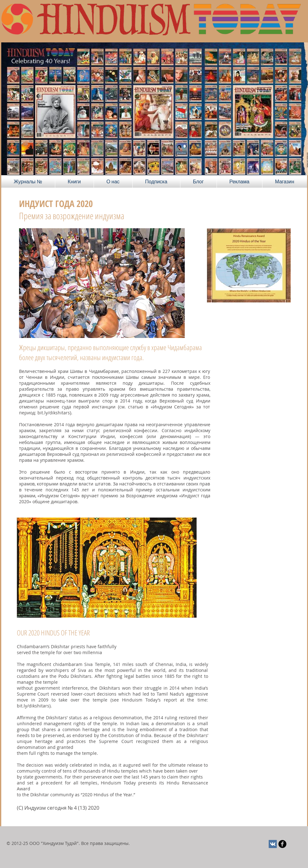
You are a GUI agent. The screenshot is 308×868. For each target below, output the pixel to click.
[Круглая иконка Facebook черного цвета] (282, 844)
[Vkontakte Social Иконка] (273, 844)
